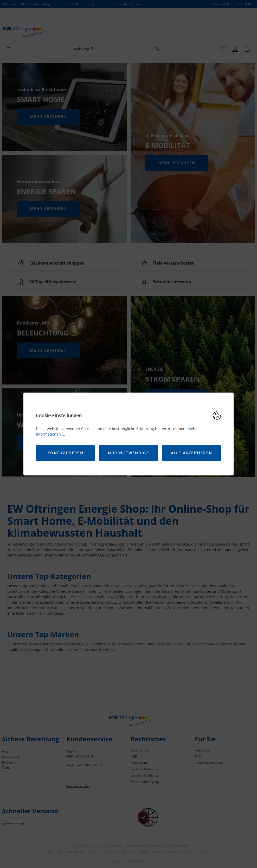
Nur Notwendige (128, 453)
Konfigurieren (65, 453)
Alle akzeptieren (192, 453)
